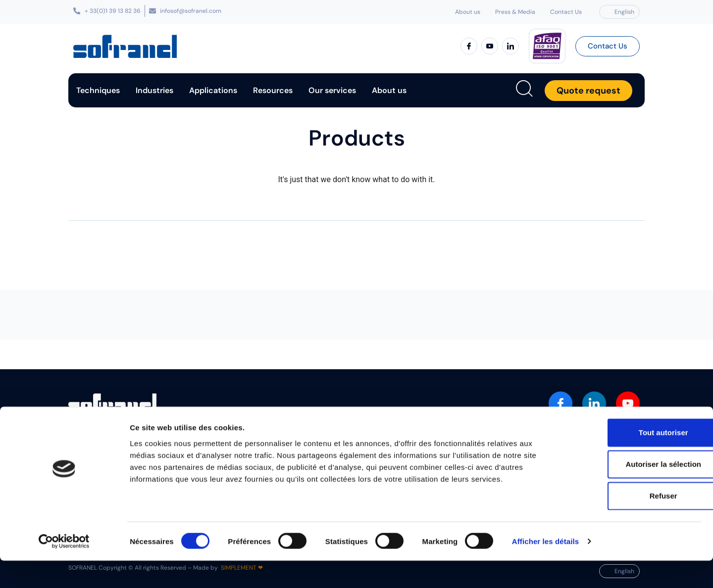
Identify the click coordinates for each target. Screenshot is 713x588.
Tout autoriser (630, 460)
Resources (273, 90)
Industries (154, 90)
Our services (332, 90)
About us (468, 12)
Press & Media (515, 12)
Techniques (98, 90)
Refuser (630, 523)
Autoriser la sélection (631, 491)
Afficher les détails (545, 568)
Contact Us (566, 12)
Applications (213, 90)
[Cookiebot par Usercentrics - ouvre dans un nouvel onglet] (64, 569)
